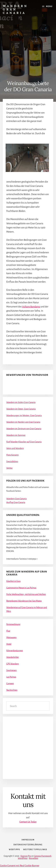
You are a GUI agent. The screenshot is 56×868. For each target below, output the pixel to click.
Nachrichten (12, 690)
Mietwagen (11, 637)
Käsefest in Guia (13, 581)
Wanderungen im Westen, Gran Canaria (24, 415)
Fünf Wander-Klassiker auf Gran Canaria (24, 442)
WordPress (23, 858)
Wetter (10, 468)
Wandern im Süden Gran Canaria (21, 402)
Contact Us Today (28, 822)
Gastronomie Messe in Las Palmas (21, 588)
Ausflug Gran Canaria (16, 502)
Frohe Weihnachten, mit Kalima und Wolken (26, 594)
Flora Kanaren (13, 455)
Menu (49, 6)
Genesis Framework (43, 856)
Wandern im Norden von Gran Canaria (23, 422)
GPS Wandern (13, 664)
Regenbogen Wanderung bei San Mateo (24, 601)
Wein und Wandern (15, 448)
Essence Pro (26, 856)
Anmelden (33, 858)
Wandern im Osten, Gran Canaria (21, 409)
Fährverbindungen (15, 651)
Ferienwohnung (13, 624)
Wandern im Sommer (16, 435)
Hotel (9, 644)
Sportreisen (12, 670)
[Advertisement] (28, 44)
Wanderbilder (13, 657)
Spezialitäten (12, 462)
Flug (8, 631)
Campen (10, 683)
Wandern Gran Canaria (15, 9)
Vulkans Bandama (31, 307)
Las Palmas (11, 677)
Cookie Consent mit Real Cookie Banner (20, 866)
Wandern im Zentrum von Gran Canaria (24, 429)
